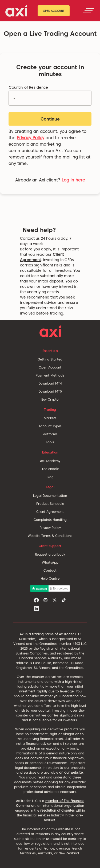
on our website (71, 772)
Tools (50, 442)
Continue (50, 119)
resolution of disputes (57, 810)
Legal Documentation (50, 496)
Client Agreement (50, 512)
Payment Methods (50, 375)
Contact (50, 570)
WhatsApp (50, 562)
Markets (50, 418)
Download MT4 (50, 383)
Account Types (50, 426)
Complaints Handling (50, 520)
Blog (50, 477)
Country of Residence (28, 87)
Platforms (50, 434)
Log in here (73, 180)
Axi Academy (50, 461)
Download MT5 (50, 391)
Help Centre (50, 578)
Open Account (54, 11)
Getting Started (50, 359)
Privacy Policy (31, 138)
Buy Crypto (50, 399)
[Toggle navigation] (89, 11)
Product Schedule (50, 504)
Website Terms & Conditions (50, 536)
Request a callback (50, 554)
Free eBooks (50, 469)
